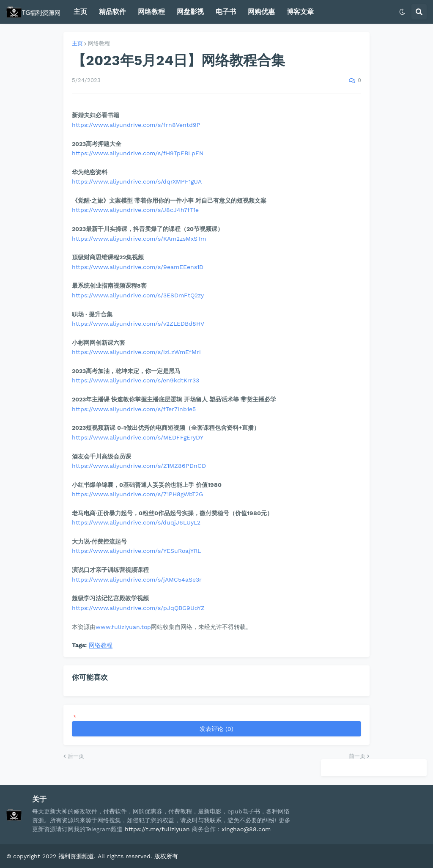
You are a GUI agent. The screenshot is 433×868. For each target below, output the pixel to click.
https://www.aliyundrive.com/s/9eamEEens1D (138, 267)
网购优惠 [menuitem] (261, 12)
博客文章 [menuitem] (300, 12)
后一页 (76, 756)
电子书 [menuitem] (226, 12)
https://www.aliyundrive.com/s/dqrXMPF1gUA (137, 181)
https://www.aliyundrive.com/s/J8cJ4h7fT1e (135, 210)
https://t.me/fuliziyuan (157, 829)
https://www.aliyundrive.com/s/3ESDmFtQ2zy (138, 295)
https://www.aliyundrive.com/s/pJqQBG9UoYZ (138, 608)
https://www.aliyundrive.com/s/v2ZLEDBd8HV (138, 324)
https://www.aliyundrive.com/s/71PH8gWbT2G (137, 494)
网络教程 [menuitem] (151, 12)
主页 (77, 43)
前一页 (357, 756)
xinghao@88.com (246, 829)
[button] (402, 12)
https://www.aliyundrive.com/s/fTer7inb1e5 (134, 409)
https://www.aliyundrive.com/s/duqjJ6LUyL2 (136, 522)
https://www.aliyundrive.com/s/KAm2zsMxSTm (139, 239)
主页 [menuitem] (80, 12)
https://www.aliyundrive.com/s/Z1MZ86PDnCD (139, 466)
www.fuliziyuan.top (123, 627)
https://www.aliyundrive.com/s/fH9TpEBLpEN (138, 153)
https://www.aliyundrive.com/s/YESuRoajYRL (136, 551)
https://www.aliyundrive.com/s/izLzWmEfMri (136, 352)
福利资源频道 (76, 856)
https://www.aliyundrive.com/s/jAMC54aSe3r (137, 580)
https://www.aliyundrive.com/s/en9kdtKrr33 (136, 380)
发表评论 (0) (216, 729)
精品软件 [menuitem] (112, 12)
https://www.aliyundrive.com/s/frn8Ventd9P (136, 125)
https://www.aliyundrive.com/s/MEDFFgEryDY (138, 437)
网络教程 (99, 43)
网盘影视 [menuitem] (190, 12)
